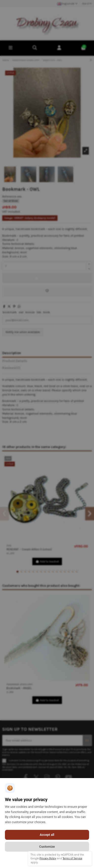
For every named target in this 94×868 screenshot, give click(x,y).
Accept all (47, 835)
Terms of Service (72, 858)
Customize (47, 847)
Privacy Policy (48, 858)
